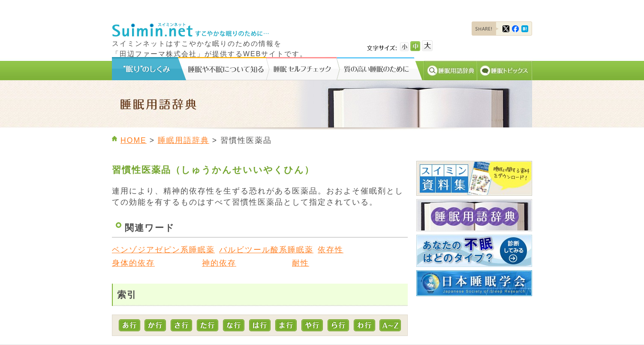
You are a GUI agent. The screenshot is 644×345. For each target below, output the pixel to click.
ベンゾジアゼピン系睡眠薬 (163, 250)
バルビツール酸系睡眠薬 (266, 250)
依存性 (331, 250)
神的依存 (219, 263)
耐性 (301, 263)
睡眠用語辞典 (184, 140)
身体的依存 (133, 263)
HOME (134, 140)
